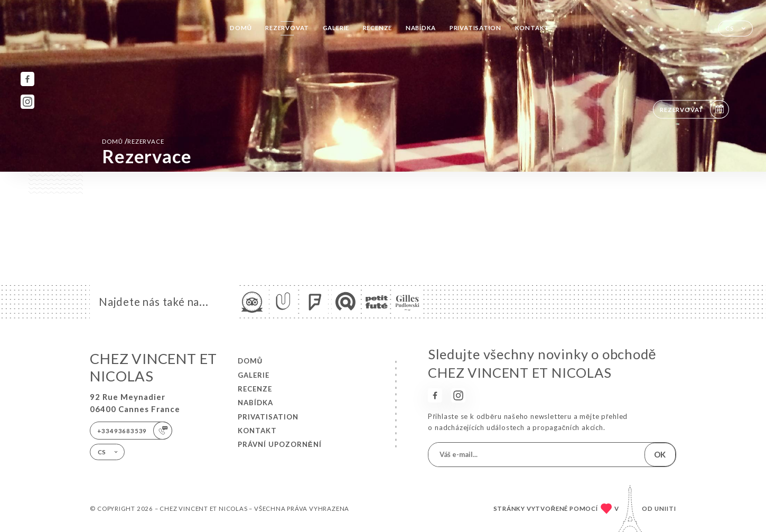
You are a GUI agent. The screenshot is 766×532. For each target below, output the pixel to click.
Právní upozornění (280, 444)
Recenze (378, 28)
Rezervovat (287, 28)
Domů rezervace (133, 141)
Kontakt (533, 28)
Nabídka (421, 28)
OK (660, 454)
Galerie (336, 28)
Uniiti (665, 508)
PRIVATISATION (475, 28)
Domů (241, 28)
